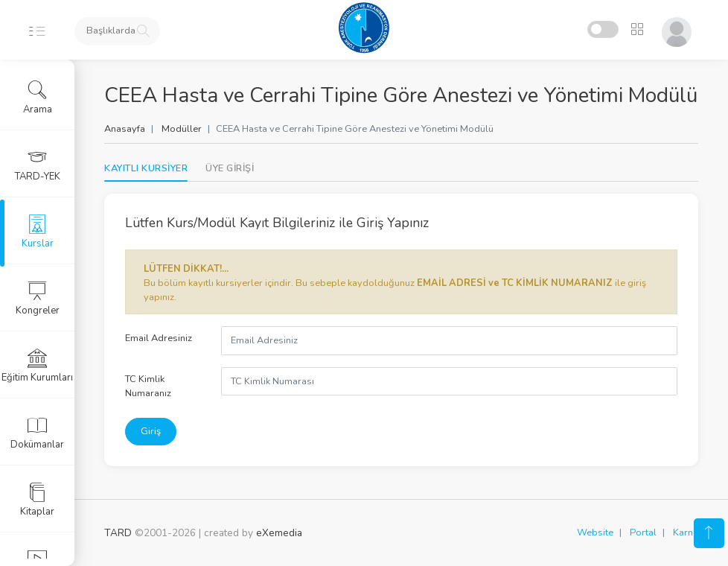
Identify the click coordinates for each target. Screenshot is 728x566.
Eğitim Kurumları (37, 366)
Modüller (182, 129)
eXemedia (279, 533)
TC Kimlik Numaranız (148, 386)
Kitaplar (37, 500)
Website (595, 532)
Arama (38, 98)
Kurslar (38, 232)
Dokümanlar (37, 433)
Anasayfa (125, 129)
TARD (118, 533)
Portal (643, 532)
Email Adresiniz (159, 338)
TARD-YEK (38, 165)
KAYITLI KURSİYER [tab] (146, 168)
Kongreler (38, 299)
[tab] (230, 169)
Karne (686, 532)
